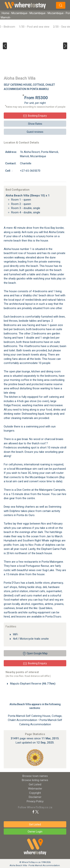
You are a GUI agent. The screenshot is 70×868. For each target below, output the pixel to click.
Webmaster (35, 789)
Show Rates (35, 124)
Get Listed (35, 784)
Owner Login (35, 832)
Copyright (35, 793)
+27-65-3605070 (30, 171)
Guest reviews (35, 132)
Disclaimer (35, 797)
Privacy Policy (35, 801)
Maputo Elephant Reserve (32, 684)
